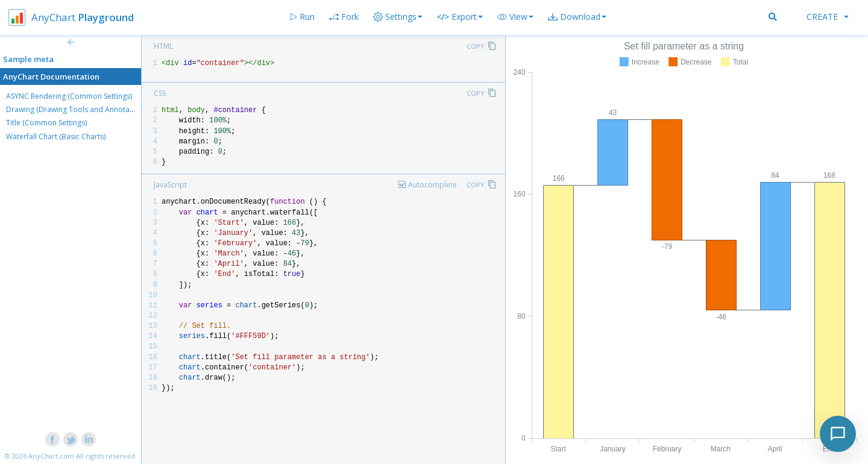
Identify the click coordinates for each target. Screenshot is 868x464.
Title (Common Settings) (46, 123)
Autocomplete (432, 185)
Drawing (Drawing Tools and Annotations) (77, 109)
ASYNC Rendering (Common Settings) (69, 96)
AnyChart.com (51, 456)
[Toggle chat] (838, 434)
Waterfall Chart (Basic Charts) (56, 136)
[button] (515, 17)
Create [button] (828, 17)
